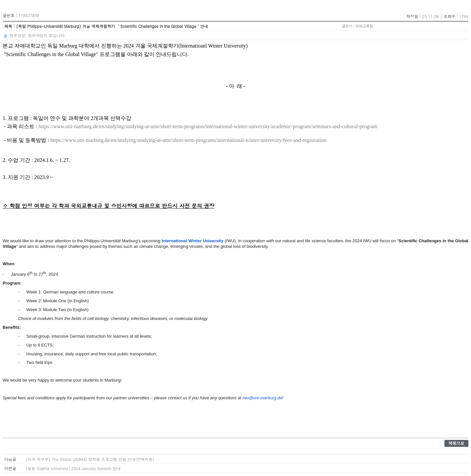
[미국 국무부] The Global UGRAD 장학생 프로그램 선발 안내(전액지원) (90, 459)
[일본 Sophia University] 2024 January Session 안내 (73, 468)
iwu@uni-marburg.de (262, 398)
